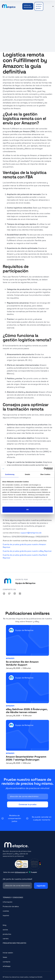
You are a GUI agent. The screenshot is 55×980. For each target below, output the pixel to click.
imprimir (6, 915)
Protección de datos (11, 906)
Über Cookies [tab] (45, 474)
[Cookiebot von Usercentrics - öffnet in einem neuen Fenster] (44, 469)
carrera (6, 939)
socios (5, 930)
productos (7, 934)
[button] (46, 6)
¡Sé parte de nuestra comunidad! (17, 879)
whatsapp (7, 966)
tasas (5, 957)
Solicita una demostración (28, 6)
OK (27, 510)
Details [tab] (28, 474)
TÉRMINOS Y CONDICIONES (13, 897)
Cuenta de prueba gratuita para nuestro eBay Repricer (27, 551)
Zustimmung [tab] (10, 474)
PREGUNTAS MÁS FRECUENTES (14, 943)
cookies (6, 911)
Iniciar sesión (8, 953)
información (8, 902)
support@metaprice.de (31, 533)
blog (5, 925)
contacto (7, 962)
